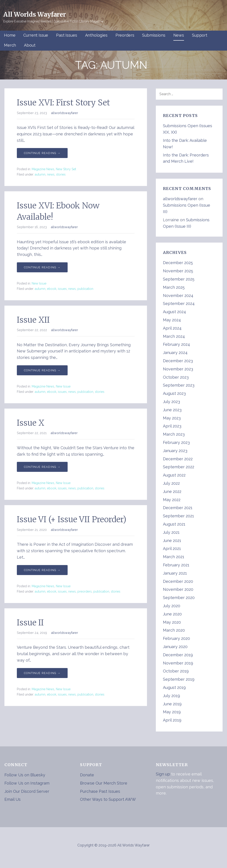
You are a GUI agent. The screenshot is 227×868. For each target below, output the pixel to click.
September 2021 (178, 516)
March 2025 (174, 287)
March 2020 (174, 630)
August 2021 (174, 524)
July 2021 (171, 532)
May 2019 (172, 712)
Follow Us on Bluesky (25, 775)
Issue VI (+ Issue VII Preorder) (72, 519)
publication (85, 289)
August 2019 (174, 687)
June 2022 (172, 491)
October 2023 (176, 377)
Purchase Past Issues (100, 791)
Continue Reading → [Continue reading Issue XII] (42, 370)
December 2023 (178, 361)
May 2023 (172, 418)
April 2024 (172, 328)
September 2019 (179, 679)
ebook (52, 289)
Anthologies (96, 35)
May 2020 (172, 622)
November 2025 (178, 271)
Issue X (31, 423)
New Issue (39, 283)
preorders (85, 591)
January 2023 (175, 451)
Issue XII (33, 320)
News (179, 35)
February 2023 (176, 442)
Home (10, 35)
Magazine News (43, 169)
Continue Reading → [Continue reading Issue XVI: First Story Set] (42, 153)
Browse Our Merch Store (104, 783)
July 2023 (171, 402)
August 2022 (174, 475)
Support (200, 35)
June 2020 (172, 614)
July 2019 (171, 696)
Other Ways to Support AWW (108, 799)
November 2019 (178, 663)
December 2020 (178, 581)
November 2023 (178, 369)
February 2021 (176, 565)
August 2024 (174, 312)
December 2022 (178, 459)
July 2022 (171, 483)
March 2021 (174, 557)
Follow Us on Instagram (27, 783)
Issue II (30, 623)
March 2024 (174, 336)
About (30, 45)
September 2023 (179, 385)
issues (62, 289)
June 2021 (172, 541)
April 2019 (172, 720)
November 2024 (178, 296)
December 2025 (178, 263)
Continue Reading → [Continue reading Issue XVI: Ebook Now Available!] (42, 267)
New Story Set (66, 169)
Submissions (154, 35)
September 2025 (179, 279)
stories (61, 174)
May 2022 (172, 500)
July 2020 (172, 606)
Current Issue (36, 35)
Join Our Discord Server (27, 791)
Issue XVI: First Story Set (63, 103)
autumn (40, 174)
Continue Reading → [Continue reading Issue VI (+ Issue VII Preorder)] (42, 570)
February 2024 (176, 344)
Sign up (163, 774)
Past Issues (67, 35)
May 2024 (172, 320)
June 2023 (172, 410)
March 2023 (174, 434)
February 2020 (176, 638)
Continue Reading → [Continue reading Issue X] (42, 467)
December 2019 (178, 655)
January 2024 (175, 353)
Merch (10, 45)
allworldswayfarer (65, 113)
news (51, 174)
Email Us (13, 799)
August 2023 (174, 393)
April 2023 (172, 426)
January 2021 (175, 573)
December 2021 (178, 508)
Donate (87, 775)
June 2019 (172, 704)
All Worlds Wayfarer (35, 14)
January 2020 (175, 647)
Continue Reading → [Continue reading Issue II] (42, 673)
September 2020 (179, 598)
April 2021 (172, 549)
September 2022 (179, 467)
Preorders (125, 35)
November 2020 (178, 589)
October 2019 (176, 671)
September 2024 (179, 304)
